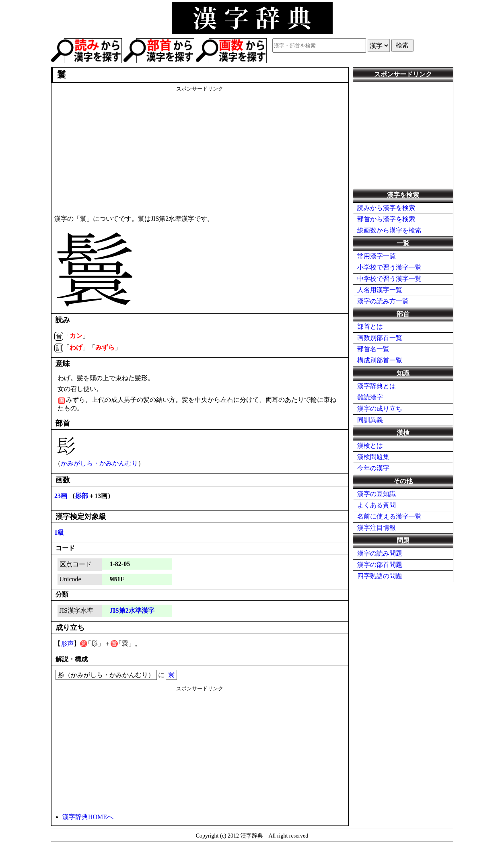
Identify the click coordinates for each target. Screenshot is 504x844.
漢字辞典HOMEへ (88, 817)
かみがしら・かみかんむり (99, 463)
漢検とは (370, 446)
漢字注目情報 (376, 528)
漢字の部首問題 (380, 565)
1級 (59, 532)
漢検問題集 (373, 457)
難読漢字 (370, 397)
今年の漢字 (373, 468)
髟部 (82, 496)
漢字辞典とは (376, 386)
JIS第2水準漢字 (132, 610)
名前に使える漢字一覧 (389, 516)
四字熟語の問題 (380, 576)
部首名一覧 (373, 349)
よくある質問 (376, 505)
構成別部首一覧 (380, 360)
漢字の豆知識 (376, 494)
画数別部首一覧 (380, 338)
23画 (61, 496)
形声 (67, 643)
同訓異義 (370, 420)
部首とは (370, 326)
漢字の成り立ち (380, 409)
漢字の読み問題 (380, 553)
